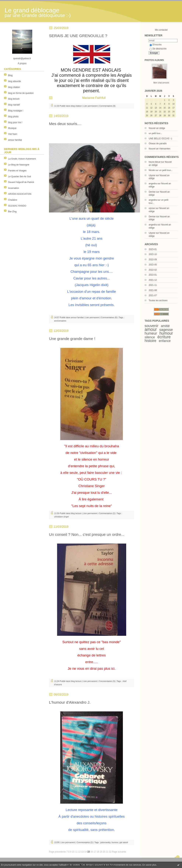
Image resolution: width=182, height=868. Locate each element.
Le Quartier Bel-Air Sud (20, 177)
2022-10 (153, 254)
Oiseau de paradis (158, 143)
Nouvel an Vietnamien (159, 149)
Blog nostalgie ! (16, 111)
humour (166, 333)
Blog (10, 75)
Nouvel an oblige (157, 128)
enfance (165, 341)
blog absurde (14, 81)
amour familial (15, 140)
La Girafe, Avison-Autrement (22, 159)
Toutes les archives (158, 300)
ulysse (152, 208)
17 (95, 852)
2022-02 (153, 270)
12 (79, 852)
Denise (152, 192)
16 (92, 852)
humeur (151, 333)
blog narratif (14, 105)
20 (104, 852)
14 (86, 852)
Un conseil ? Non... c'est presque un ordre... (87, 534)
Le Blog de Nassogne (19, 165)
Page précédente (57, 852)
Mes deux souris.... (65, 124)
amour (151, 329)
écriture (164, 337)
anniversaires (60, 321)
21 (107, 852)
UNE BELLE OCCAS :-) (160, 139)
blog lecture (14, 99)
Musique (12, 128)
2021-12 (153, 280)
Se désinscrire (158, 49)
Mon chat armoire (161, 83)
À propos (22, 63)
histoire (150, 341)
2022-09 (153, 260)
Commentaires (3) (107, 681)
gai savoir (124, 842)
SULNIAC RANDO (17, 206)
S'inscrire (156, 45)
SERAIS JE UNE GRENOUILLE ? (78, 36)
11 (76, 852)
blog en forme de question (21, 93)
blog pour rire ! (15, 122)
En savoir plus (149, 865)
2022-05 (153, 265)
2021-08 (153, 290)
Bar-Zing (12, 212)
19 (101, 852)
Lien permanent (90, 106)
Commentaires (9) (107, 106)
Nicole (152, 170)
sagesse (166, 330)
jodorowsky (105, 842)
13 (82, 852)
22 (110, 852)
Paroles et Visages (17, 171)
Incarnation (14, 188)
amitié (165, 326)
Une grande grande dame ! (72, 339)
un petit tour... (155, 133)
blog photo (13, 117)
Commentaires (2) (107, 513)
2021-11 (153, 285)
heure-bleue (155, 162)
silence (150, 337)
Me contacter (161, 30)
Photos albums (154, 60)
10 (73, 852)
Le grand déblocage (32, 10)
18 (98, 852)
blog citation (14, 87)
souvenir (152, 326)
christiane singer (62, 517)
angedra (153, 184)
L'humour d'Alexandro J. (70, 702)
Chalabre (13, 200)
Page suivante (119, 852)
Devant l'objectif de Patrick (21, 182)
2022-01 (153, 275)
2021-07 (153, 295)
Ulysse (152, 175)
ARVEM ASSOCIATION (20, 194)
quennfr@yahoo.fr (22, 58)
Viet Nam (13, 134)
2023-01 (153, 249)
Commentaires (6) (109, 317)
